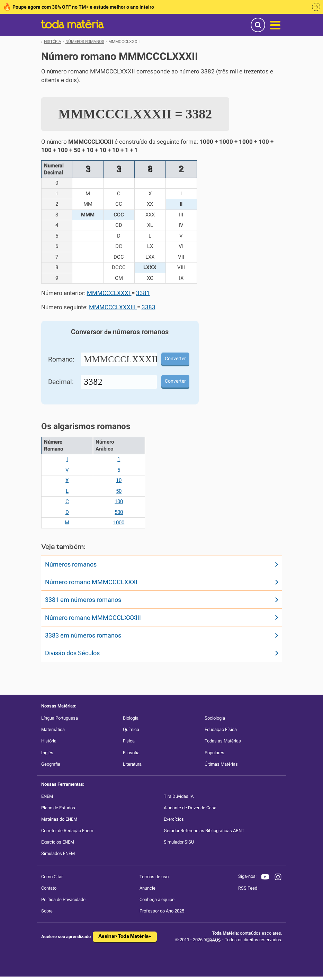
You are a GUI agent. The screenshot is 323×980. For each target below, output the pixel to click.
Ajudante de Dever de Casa (190, 808)
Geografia (51, 764)
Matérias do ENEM (59, 819)
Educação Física (221, 729)
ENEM (47, 796)
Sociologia (215, 718)
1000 (119, 523)
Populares (214, 753)
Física (129, 741)
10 (119, 480)
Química (131, 729)
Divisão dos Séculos (72, 653)
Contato (49, 888)
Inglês (47, 753)
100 (119, 501)
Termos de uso (154, 877)
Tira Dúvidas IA (179, 796)
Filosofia (131, 753)
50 (119, 491)
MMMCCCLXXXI (109, 293)
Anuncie (147, 888)
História (49, 741)
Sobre (47, 911)
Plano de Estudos (58, 808)
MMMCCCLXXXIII (113, 307)
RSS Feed (248, 888)
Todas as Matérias (223, 741)
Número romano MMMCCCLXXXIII (93, 618)
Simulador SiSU (179, 842)
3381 (143, 293)
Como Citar (52, 877)
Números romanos (71, 564)
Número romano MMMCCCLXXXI (91, 582)
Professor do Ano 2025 (162, 911)
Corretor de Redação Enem (67, 831)
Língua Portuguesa (60, 718)
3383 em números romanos (83, 635)
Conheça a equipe (157, 899)
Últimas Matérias (221, 764)
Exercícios (174, 819)
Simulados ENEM (58, 853)
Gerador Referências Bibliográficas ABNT (204, 831)
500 (119, 512)
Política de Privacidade (63, 899)
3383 (149, 307)
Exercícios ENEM (58, 842)
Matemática (53, 729)
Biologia (131, 718)
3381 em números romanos (83, 600)
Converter (175, 358)
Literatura (132, 764)
